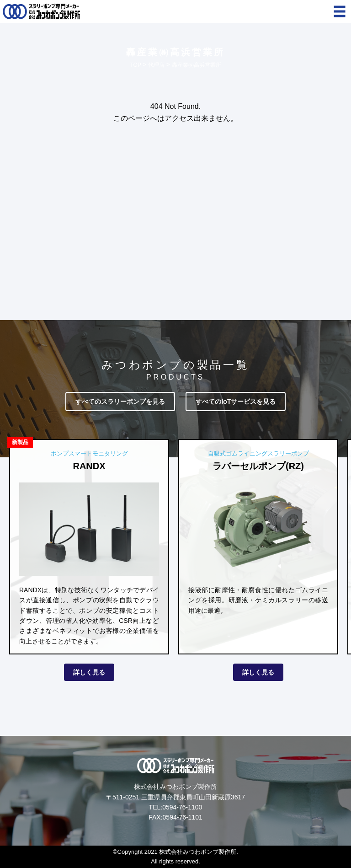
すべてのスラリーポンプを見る (120, 402)
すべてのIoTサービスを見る (236, 402)
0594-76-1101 (183, 817)
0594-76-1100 (182, 807)
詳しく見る (89, 672)
